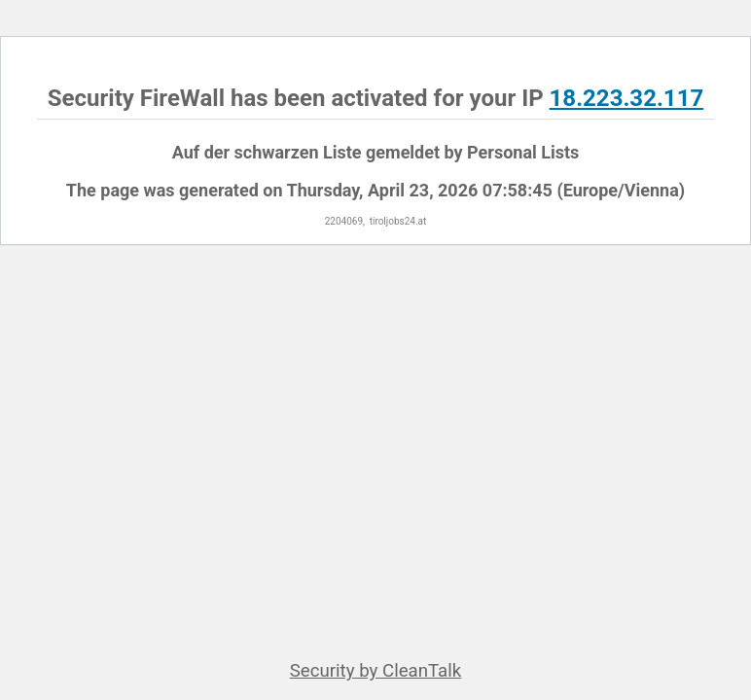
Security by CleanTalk (376, 671)
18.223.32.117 (627, 98)
